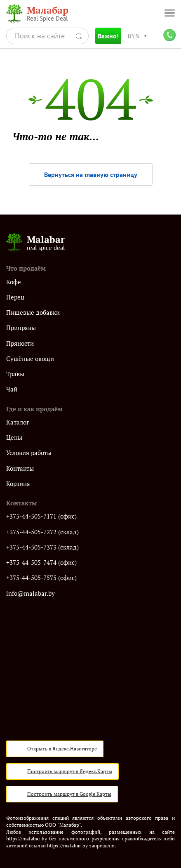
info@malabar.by (31, 593)
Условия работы (29, 453)
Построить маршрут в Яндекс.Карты (70, 771)
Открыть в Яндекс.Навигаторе (62, 749)
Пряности (20, 343)
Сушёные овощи (30, 359)
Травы (15, 374)
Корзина (18, 484)
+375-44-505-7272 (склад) (42, 532)
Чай (12, 389)
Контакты (20, 468)
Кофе (14, 282)
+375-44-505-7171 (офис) (41, 516)
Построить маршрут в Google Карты (69, 794)
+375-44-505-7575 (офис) (41, 578)
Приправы (21, 328)
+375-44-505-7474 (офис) (41, 563)
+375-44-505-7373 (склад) (42, 547)
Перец (15, 297)
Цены (14, 438)
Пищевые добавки (33, 313)
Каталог (18, 422)
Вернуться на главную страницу (91, 175)
